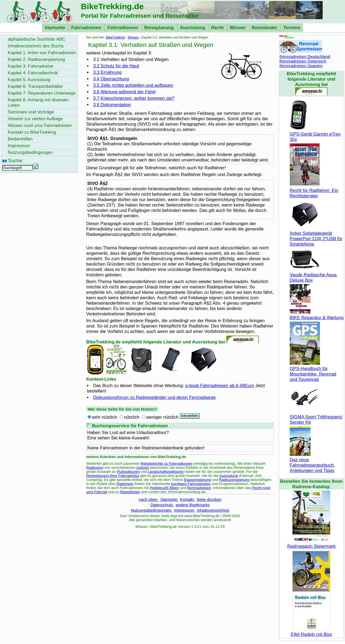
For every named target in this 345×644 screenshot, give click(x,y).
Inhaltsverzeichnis (213, 510)
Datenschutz (162, 505)
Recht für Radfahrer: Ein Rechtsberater (314, 190)
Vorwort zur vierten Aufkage (35, 119)
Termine (292, 28)
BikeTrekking (115, 37)
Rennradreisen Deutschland (305, 56)
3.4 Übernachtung (111, 79)
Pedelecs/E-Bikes (164, 488)
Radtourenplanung (234, 480)
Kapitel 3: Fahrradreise (31, 66)
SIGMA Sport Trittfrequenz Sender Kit (316, 417)
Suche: (16, 161)
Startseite (55, 28)
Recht (218, 28)
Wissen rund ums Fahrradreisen (40, 125)
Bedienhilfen (20, 139)
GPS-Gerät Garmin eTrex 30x (315, 134)
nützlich (132, 417)
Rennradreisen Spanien (301, 66)
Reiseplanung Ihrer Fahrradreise (113, 476)
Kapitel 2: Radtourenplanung (36, 59)
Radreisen (125, 484)
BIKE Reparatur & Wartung (317, 315)
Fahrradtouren (123, 28)
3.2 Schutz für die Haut (116, 66)
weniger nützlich (162, 417)
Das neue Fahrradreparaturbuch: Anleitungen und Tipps (312, 462)
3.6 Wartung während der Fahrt (124, 92)
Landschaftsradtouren (166, 472)
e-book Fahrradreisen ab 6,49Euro (220, 386)
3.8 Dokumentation (112, 105)
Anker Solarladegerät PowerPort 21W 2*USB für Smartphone (316, 236)
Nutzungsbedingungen (152, 510)
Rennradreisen (199, 488)
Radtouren (95, 468)
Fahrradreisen (87, 28)
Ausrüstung (193, 28)
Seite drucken (209, 499)
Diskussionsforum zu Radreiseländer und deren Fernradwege (154, 397)
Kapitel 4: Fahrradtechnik (33, 73)
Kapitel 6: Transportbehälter (35, 86)
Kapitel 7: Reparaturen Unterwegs (42, 93)
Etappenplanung (198, 480)
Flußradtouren (128, 472)
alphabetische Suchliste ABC (37, 39)
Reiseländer (265, 28)
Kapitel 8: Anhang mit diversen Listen (38, 103)
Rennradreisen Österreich (303, 61)
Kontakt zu (32, 132)
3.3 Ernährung (107, 72)
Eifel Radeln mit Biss (311, 632)
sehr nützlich (105, 417)
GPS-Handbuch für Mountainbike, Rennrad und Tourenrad (313, 371)
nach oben (149, 499)
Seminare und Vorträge (31, 112)
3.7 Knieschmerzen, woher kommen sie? (134, 98)
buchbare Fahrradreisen (191, 484)
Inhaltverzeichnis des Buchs (36, 46)
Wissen (238, 28)
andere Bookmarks (193, 505)
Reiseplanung (160, 28)
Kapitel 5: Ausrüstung (29, 80)
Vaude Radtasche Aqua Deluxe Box (313, 275)
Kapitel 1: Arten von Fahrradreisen (42, 53)
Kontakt (187, 499)
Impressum (185, 510)
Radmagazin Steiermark (311, 544)
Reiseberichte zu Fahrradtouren (167, 464)
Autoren (143, 468)
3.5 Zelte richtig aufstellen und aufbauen (133, 85)
